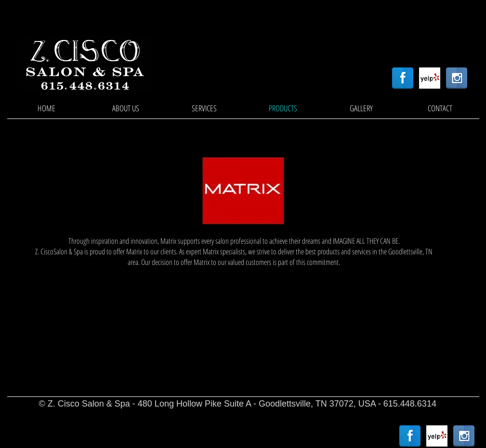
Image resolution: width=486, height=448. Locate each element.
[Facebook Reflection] (403, 78)
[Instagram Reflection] (457, 78)
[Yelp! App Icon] (430, 78)
